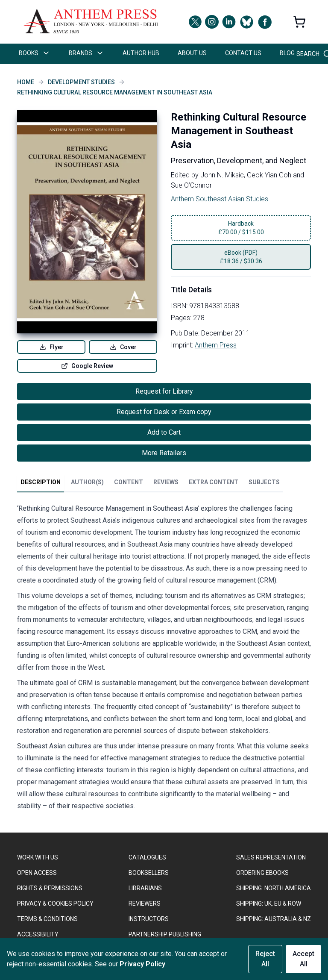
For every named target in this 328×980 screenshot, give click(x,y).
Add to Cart (164, 432)
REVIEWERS (145, 903)
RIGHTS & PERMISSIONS (50, 888)
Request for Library (164, 391)
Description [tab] (41, 482)
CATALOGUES (147, 857)
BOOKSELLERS (149, 873)
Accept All (303, 959)
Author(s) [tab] (87, 482)
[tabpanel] (164, 659)
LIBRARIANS (145, 888)
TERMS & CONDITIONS (47, 919)
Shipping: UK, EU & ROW (269, 903)
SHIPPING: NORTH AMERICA (274, 888)
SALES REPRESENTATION (271, 857)
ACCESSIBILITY (38, 934)
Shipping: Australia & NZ (274, 919)
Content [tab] (129, 482)
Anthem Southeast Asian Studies (220, 199)
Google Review (87, 366)
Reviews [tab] (166, 482)
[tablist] (150, 484)
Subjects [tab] (264, 482)
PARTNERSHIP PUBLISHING (165, 934)
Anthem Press (216, 345)
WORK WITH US (38, 857)
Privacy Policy (142, 964)
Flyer (51, 347)
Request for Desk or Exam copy (164, 412)
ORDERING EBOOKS (262, 873)
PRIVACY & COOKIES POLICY (55, 903)
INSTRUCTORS (149, 919)
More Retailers (164, 453)
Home (26, 82)
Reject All (265, 959)
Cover (123, 347)
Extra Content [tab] (214, 482)
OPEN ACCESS (37, 873)
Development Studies (81, 82)
